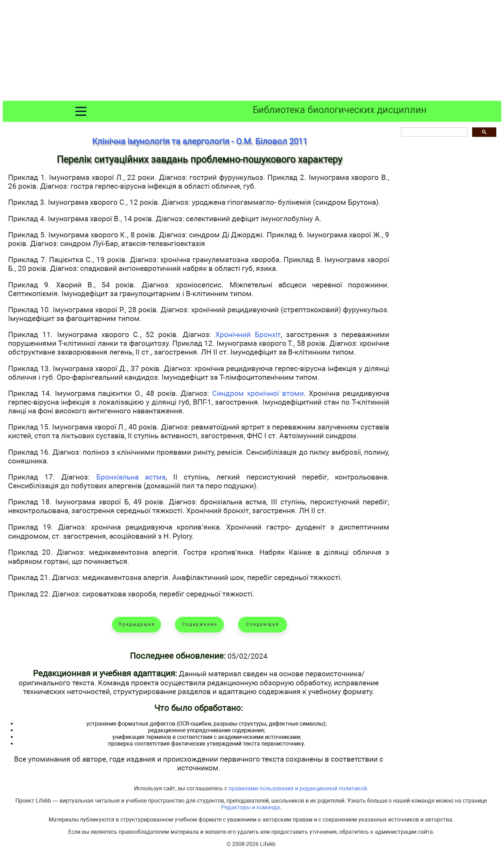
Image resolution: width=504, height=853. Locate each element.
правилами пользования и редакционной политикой (298, 788)
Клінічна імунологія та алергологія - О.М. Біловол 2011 (200, 141)
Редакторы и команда (251, 807)
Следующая (263, 624)
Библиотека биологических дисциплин (340, 110)
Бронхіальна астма (131, 477)
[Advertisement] (252, 52)
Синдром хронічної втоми (258, 393)
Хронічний (235, 334)
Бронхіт (268, 334)
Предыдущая (137, 624)
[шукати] (433, 132)
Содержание (200, 624)
